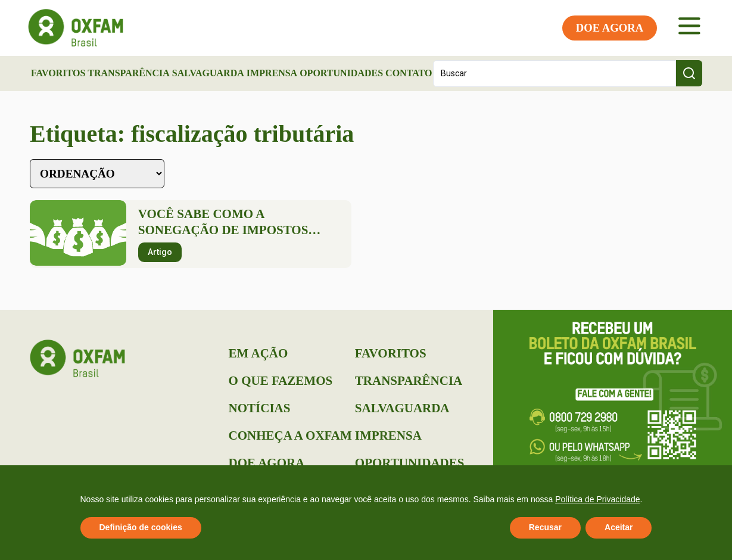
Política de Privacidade (597, 499)
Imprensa (272, 73)
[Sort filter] (97, 174)
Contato (409, 73)
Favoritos (58, 73)
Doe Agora (267, 463)
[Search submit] (689, 73)
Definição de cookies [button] (141, 527)
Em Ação (258, 353)
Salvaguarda (208, 73)
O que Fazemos (281, 381)
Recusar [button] (545, 527)
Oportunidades (341, 73)
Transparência (129, 73)
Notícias (260, 408)
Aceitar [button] (619, 527)
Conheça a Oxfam (290, 435)
